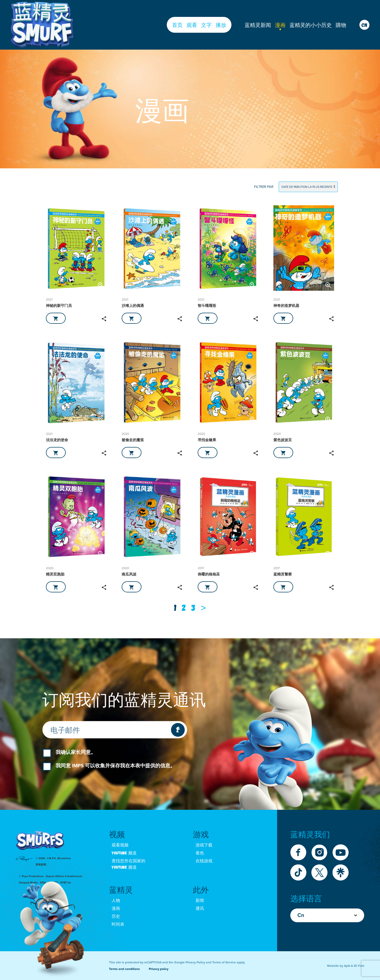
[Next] (203, 607)
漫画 (280, 25)
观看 (192, 25)
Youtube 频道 (124, 853)
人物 (116, 900)
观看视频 (120, 845)
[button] (101, 285)
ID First (359, 966)
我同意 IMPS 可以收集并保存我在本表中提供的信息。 (115, 766)
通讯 (200, 908)
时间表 (118, 924)
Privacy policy (159, 969)
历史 (116, 916)
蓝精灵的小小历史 (311, 25)
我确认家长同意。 (76, 752)
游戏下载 (204, 845)
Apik (347, 966)
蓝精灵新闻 (258, 25)
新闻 (200, 900)
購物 (341, 25)
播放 (221, 25)
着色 (200, 853)
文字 (206, 25)
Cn (327, 915)
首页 (177, 25)
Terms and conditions (124, 969)
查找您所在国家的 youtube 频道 (129, 864)
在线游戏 (204, 861)
